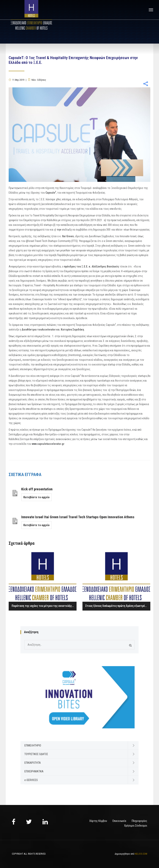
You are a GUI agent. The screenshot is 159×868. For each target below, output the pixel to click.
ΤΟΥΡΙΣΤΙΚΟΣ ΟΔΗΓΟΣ (36, 754)
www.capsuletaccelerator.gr (48, 444)
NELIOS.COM (141, 854)
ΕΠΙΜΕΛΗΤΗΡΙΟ (33, 745)
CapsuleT (87, 430)
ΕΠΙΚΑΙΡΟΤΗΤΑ (33, 763)
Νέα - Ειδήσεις (39, 80)
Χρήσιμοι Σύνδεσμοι (136, 826)
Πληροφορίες (139, 821)
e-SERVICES (31, 780)
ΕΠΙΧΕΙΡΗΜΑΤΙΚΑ (34, 771)
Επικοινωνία (119, 821)
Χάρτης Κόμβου (98, 821)
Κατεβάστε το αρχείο (37, 497)
